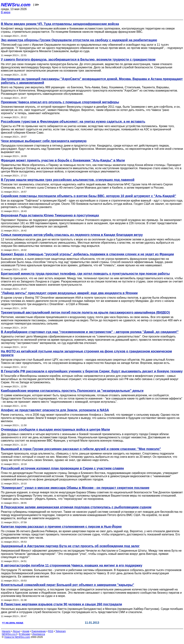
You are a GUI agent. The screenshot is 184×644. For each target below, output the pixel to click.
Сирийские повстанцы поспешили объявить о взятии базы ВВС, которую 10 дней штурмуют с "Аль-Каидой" (88, 196)
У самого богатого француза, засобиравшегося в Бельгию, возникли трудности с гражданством (78, 60)
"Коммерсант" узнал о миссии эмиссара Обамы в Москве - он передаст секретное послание (75, 488)
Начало (6, 631)
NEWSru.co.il (9, 634)
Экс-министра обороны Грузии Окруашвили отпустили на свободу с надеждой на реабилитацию (79, 40)
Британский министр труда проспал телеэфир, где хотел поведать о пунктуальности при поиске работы (85, 274)
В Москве (25, 634)
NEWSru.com (16, 5)
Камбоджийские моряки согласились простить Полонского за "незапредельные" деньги (72, 391)
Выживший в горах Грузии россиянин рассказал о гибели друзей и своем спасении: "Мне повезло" (81, 449)
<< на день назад (13, 623)
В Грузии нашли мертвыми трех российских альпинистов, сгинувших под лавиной (68, 180)
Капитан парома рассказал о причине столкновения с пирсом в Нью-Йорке (61, 527)
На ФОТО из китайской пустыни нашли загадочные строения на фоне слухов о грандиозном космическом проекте (86, 353)
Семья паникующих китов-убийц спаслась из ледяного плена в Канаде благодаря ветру (72, 235)
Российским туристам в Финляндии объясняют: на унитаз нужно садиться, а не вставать (73, 122)
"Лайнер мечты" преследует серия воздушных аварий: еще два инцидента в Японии (69, 293)
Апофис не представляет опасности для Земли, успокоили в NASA (55, 410)
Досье (16, 631)
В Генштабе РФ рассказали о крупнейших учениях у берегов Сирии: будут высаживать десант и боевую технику (92, 371)
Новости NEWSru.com (17, 637)
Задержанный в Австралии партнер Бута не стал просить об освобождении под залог (70, 546)
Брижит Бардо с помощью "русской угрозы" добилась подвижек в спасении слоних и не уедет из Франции (87, 254)
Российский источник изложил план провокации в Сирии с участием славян (62, 468)
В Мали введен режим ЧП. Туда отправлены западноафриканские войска (60, 24)
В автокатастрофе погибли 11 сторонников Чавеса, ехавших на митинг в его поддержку (72, 565)
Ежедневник (39, 631)
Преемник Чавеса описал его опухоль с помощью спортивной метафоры (60, 102)
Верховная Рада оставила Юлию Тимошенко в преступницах (50, 215)
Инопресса (39, 634)
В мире (6, 12)
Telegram (61, 631)
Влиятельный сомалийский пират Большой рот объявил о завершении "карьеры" (68, 585)
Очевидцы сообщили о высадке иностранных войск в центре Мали (55, 430)
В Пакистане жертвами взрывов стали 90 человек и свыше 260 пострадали (61, 604)
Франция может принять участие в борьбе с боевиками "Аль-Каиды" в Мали (63, 160)
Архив (26, 631)
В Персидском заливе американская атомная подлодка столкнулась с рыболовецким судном (76, 507)
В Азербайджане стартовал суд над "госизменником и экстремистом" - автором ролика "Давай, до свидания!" (90, 332)
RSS (51, 631)
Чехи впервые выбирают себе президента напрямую (44, 141)
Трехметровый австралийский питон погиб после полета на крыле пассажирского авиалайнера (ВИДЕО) (85, 312)
